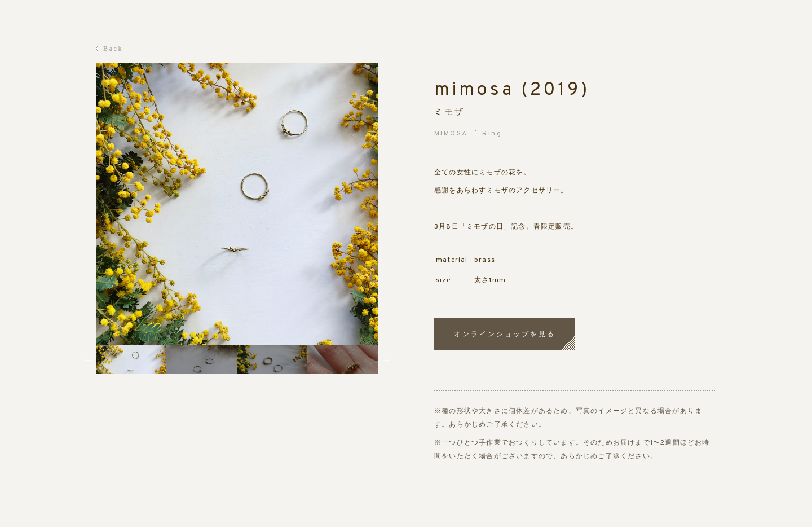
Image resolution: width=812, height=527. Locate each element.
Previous (87, 359)
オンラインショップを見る (505, 334)
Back (113, 49)
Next (386, 359)
